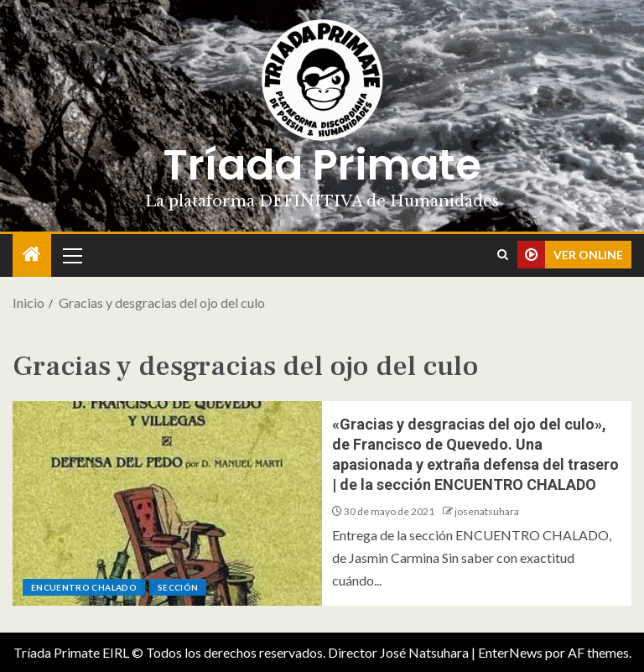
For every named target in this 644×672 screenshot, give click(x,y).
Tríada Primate (322, 165)
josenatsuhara (487, 511)
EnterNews (510, 652)
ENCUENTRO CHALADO (84, 587)
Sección (178, 587)
